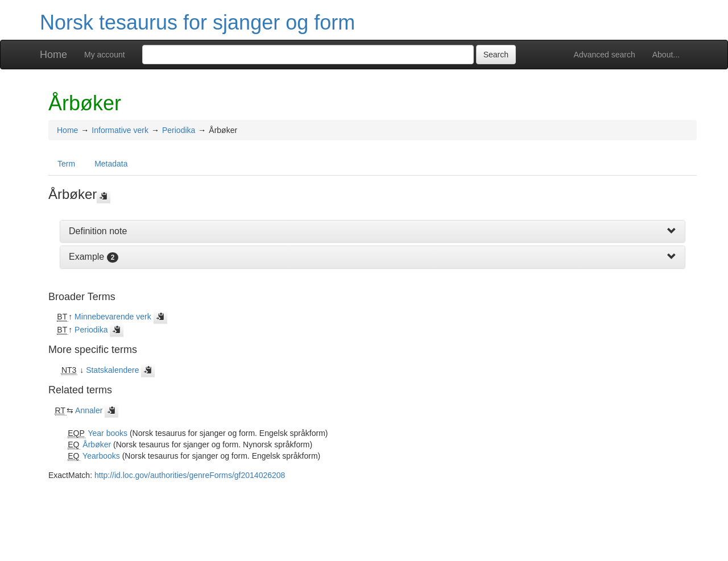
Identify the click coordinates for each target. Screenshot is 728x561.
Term (66, 164)
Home (53, 55)
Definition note (98, 231)
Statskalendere (112, 370)
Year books (107, 433)
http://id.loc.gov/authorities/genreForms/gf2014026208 (190, 475)
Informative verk (120, 130)
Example (86, 257)
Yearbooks (101, 456)
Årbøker (97, 444)
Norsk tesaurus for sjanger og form (197, 22)
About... (666, 55)
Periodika (179, 130)
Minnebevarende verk (113, 317)
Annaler (89, 410)
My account (105, 55)
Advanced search (605, 55)
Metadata (111, 164)
